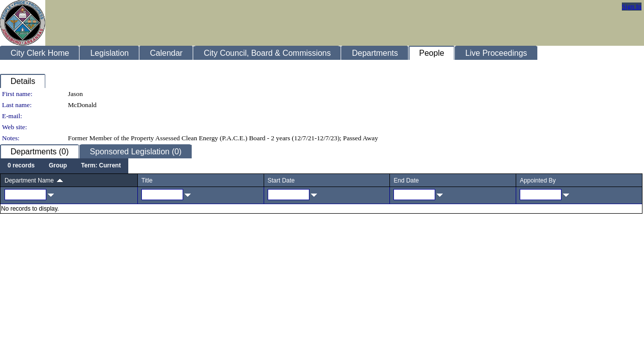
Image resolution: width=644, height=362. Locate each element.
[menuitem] (21, 166)
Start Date (281, 180)
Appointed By (538, 180)
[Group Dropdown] (58, 166)
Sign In (632, 6)
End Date (406, 180)
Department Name (29, 180)
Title (147, 180)
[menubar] (64, 166)
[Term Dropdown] (101, 166)
